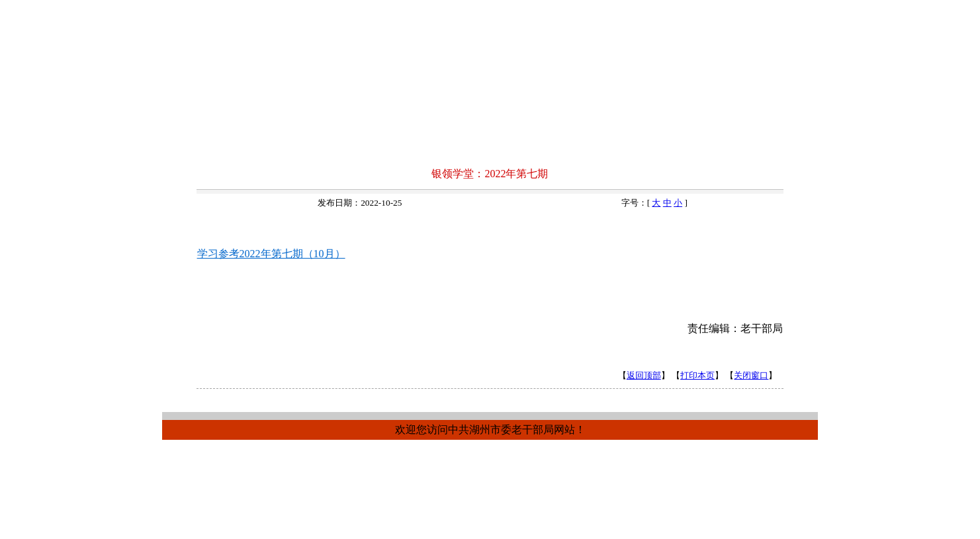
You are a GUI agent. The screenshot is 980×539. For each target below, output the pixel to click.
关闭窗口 (751, 375)
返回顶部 (644, 375)
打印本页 (697, 375)
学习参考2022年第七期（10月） (271, 254)
